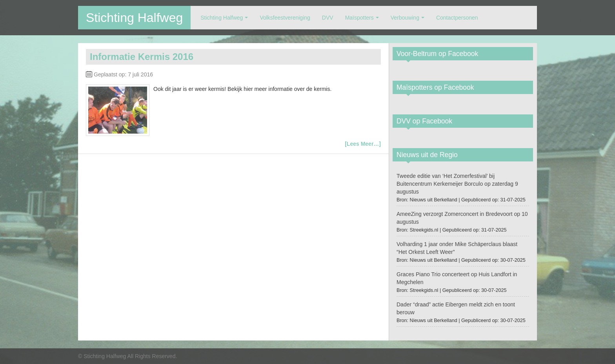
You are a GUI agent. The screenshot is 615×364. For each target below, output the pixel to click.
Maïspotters (359, 18)
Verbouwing (405, 18)
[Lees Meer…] (363, 144)
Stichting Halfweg (134, 18)
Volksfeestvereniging (285, 18)
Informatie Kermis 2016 (142, 57)
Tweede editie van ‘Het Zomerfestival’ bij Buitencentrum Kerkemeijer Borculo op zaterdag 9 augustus (457, 184)
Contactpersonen (457, 18)
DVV (328, 18)
